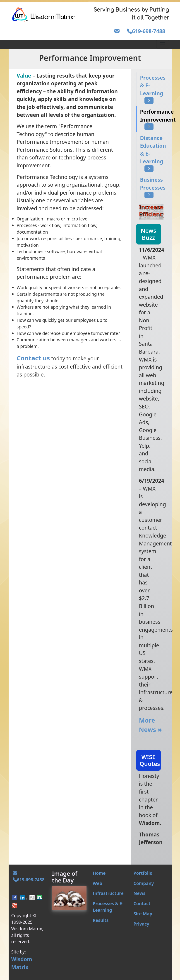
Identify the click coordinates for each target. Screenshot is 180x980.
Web (98, 883)
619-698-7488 (146, 31)
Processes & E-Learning (149, 89)
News (140, 893)
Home (99, 873)
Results (101, 920)
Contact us (33, 358)
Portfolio (143, 873)
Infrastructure (108, 893)
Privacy (142, 924)
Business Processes (149, 187)
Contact (142, 903)
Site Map (143, 914)
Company (144, 883)
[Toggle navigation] (163, 44)
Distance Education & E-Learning (149, 153)
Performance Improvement (149, 119)
